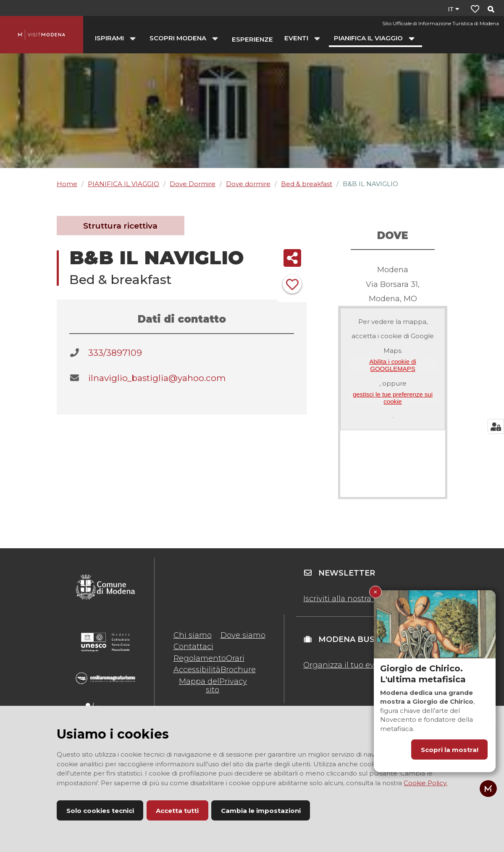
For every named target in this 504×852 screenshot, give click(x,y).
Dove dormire (248, 184)
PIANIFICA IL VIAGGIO (123, 184)
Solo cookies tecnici (100, 811)
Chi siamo (193, 635)
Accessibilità (197, 670)
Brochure (238, 670)
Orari (235, 658)
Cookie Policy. (425, 783)
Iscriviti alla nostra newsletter (359, 599)
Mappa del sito (199, 686)
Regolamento (200, 658)
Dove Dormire (193, 184)
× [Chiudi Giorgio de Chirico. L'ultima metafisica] (375, 592)
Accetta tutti (177, 811)
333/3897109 (115, 353)
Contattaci (193, 647)
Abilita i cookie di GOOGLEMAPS (393, 365)
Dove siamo (243, 635)
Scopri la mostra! (450, 750)
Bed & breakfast (307, 184)
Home (67, 184)
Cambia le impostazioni (261, 811)
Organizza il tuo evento (348, 665)
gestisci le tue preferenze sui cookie (393, 398)
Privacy (233, 681)
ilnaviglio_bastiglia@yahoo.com (157, 378)
